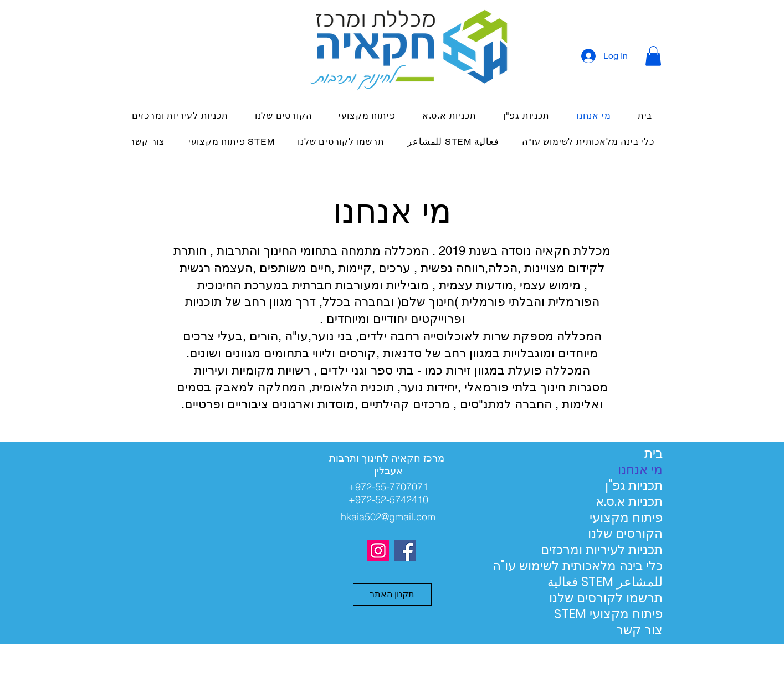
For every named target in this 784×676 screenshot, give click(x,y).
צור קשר (639, 630)
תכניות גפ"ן (634, 486)
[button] (653, 56)
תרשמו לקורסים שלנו (624, 598)
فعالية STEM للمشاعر (624, 582)
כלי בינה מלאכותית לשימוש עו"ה (624, 566)
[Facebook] (405, 550)
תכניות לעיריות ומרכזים (624, 550)
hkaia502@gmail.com (388, 517)
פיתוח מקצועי (626, 518)
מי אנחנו (640, 470)
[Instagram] (378, 550)
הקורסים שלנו (625, 534)
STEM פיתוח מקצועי (624, 614)
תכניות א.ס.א (629, 502)
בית (654, 454)
